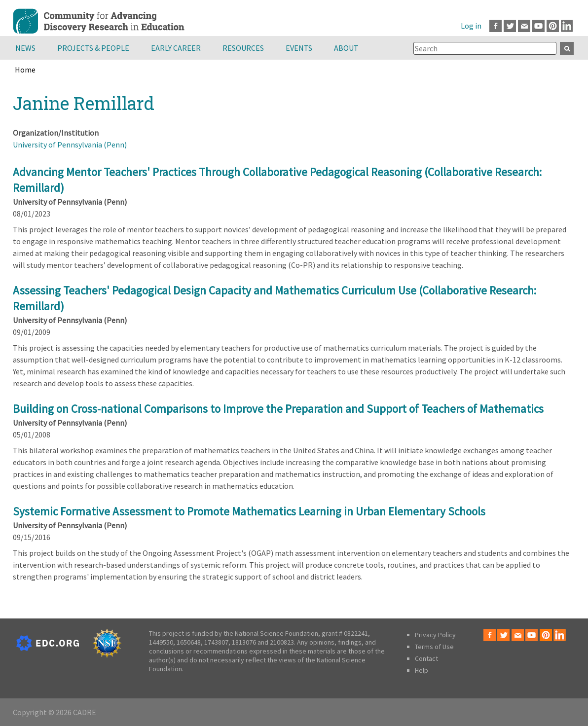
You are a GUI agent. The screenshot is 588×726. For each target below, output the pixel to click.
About (346, 48)
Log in (471, 26)
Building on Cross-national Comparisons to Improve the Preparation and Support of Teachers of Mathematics (278, 409)
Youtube (538, 26)
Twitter (510, 26)
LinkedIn (567, 26)
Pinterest (553, 26)
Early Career (176, 48)
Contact (426, 658)
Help (422, 670)
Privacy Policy (435, 635)
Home (25, 70)
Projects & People (93, 48)
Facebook (496, 26)
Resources (243, 48)
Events (299, 48)
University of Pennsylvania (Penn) (70, 145)
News (25, 48)
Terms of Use (434, 647)
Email (524, 26)
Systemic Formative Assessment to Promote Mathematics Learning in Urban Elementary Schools (249, 511)
